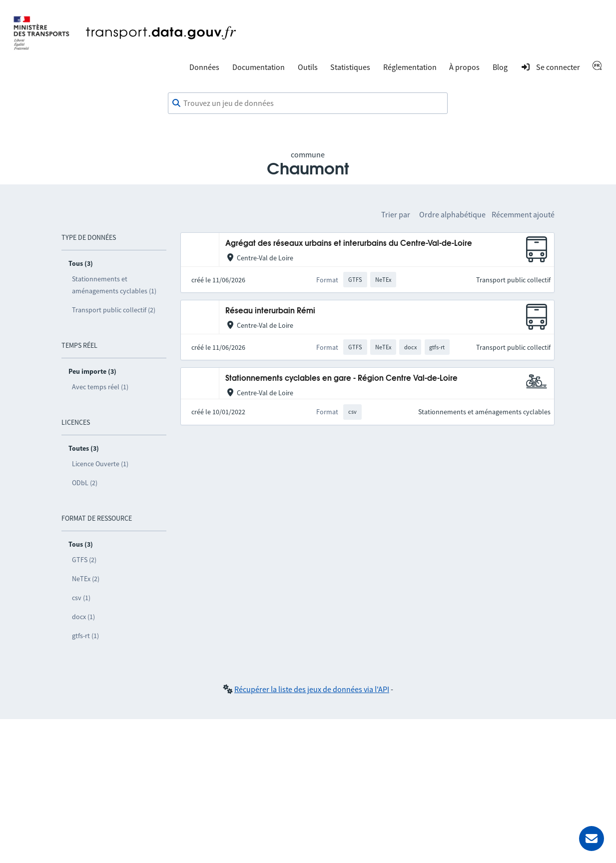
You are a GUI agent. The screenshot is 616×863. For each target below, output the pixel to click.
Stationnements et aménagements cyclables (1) (114, 285)
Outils (308, 67)
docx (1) (83, 617)
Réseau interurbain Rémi (270, 311)
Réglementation (410, 67)
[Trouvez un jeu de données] (308, 103)
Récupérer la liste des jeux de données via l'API (312, 689)
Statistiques (350, 67)
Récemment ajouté (523, 214)
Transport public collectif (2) (114, 310)
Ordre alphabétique (452, 214)
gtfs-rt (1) (85, 636)
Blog (500, 67)
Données (204, 67)
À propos (464, 67)
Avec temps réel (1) (100, 387)
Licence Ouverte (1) (100, 464)
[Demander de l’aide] (592, 839)
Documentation (259, 67)
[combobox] (308, 103)
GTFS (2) (84, 560)
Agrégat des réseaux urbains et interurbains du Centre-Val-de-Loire (349, 244)
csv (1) (81, 598)
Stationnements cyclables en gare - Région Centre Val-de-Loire (341, 379)
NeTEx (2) (86, 579)
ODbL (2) (85, 483)
